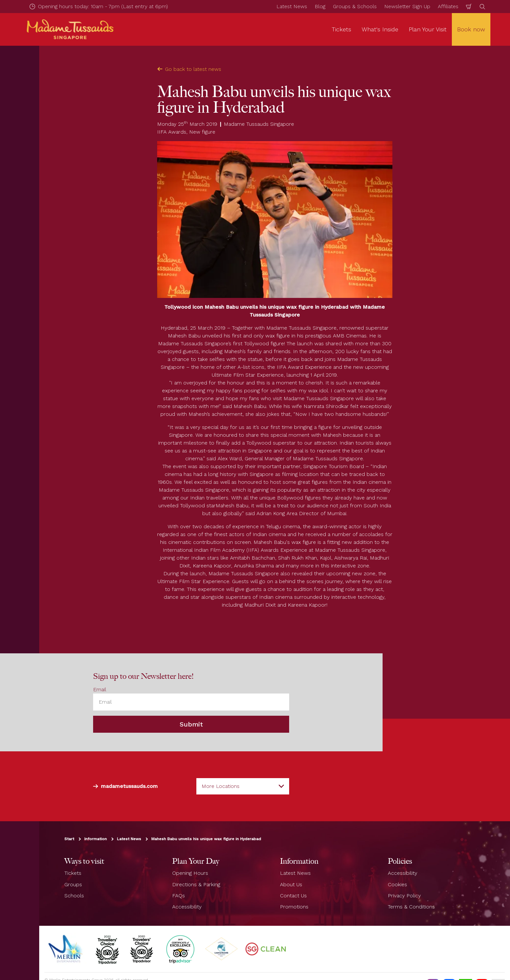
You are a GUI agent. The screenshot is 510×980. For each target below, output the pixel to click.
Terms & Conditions (411, 907)
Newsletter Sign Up (407, 6)
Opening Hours (190, 873)
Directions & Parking (196, 884)
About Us (291, 884)
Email (100, 689)
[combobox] (243, 786)
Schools (74, 896)
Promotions (294, 907)
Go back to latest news (189, 69)
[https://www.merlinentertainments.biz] (66, 949)
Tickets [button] (341, 29)
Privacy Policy (404, 896)
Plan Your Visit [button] (428, 29)
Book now (471, 29)
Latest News (292, 6)
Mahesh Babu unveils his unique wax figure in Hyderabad (206, 839)
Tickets (73, 873)
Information (96, 839)
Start (69, 839)
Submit (191, 724)
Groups (73, 884)
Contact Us (293, 896)
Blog (320, 6)
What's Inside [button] (380, 29)
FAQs (179, 896)
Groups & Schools (355, 6)
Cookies (397, 884)
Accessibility (187, 907)
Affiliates (448, 6)
